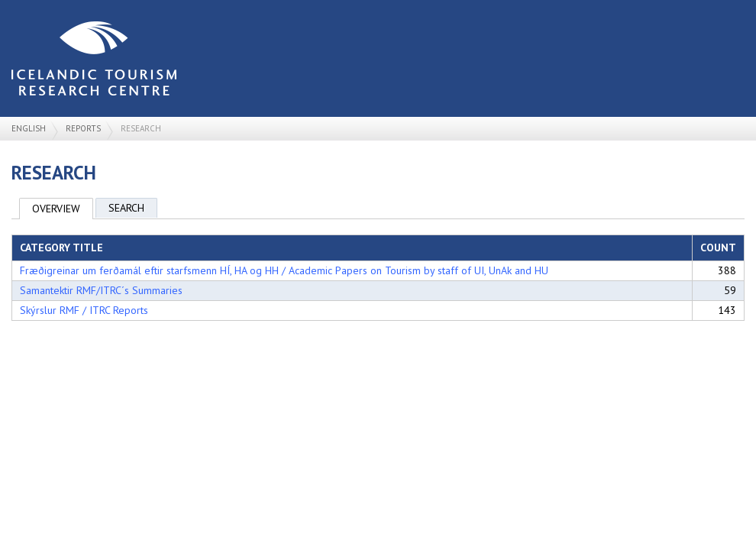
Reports (83, 128)
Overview (56, 209)
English (29, 128)
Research (141, 128)
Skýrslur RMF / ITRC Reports (84, 310)
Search (126, 208)
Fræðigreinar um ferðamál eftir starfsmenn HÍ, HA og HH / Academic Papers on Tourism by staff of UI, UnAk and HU (284, 270)
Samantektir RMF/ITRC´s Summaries (101, 290)
